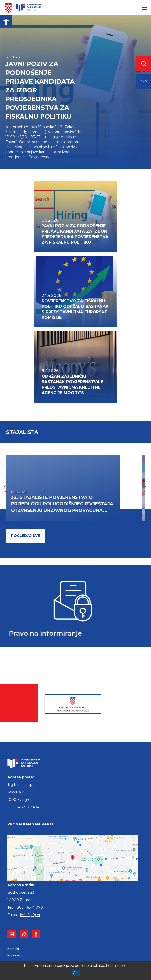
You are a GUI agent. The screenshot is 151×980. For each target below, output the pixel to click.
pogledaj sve (26, 536)
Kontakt (13, 949)
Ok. (76, 973)
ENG (144, 81)
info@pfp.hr (30, 915)
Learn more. (116, 966)
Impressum (16, 955)
